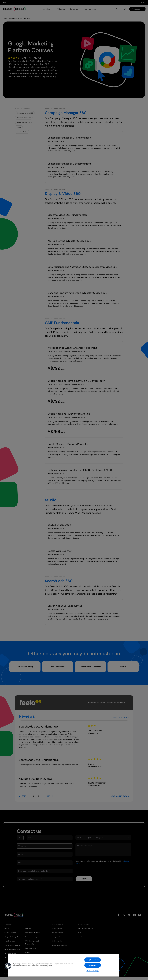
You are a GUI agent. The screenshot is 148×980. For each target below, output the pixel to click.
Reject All (93, 965)
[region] (64, 965)
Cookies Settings (93, 971)
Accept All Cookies (93, 960)
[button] (8, 966)
